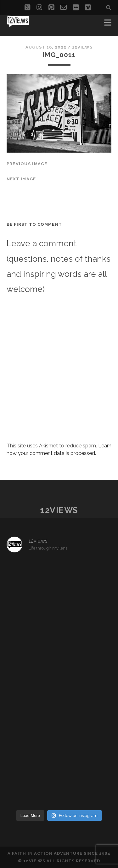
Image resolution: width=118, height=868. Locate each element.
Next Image (21, 179)
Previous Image (27, 164)
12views (82, 47)
